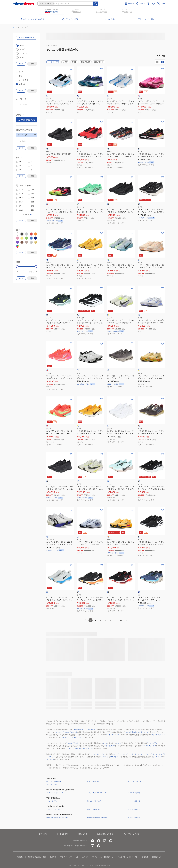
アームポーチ (104, 757)
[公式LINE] (99, 846)
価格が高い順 (99, 62)
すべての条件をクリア (27, 38)
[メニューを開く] (164, 4)
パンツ (119, 743)
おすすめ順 (53, 62)
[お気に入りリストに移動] (153, 4)
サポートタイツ (110, 746)
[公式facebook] (99, 841)
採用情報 (157, 857)
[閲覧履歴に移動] (148, 4)
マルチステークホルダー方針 (128, 857)
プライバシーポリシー (69, 857)
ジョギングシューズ (113, 735)
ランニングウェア (72, 743)
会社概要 (145, 857)
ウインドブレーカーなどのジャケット (81, 748)
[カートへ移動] (159, 4)
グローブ (148, 754)
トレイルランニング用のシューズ (71, 737)
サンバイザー (101, 754)
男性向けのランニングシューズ (84, 729)
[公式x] (93, 841)
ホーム (15, 27)
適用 (32, 64)
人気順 (65, 62)
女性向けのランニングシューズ (66, 732)
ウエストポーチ (116, 757)
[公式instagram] (105, 841)
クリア (21, 64)
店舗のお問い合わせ (105, 834)
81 (121, 620)
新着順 (74, 62)
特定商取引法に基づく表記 (37, 857)
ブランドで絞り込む (27, 120)
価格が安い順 (85, 62)
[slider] (17, 267)
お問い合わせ (82, 834)
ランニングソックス (149, 746)
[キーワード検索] (96, 4)
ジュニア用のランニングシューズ (137, 732)
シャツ (105, 743)
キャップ (92, 754)
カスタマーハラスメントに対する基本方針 (98, 857)
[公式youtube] (111, 841)
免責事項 (53, 857)
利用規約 (20, 857)
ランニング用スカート (155, 743)
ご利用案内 (43, 834)
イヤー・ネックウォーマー (135, 754)
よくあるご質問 (62, 834)
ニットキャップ (119, 754)
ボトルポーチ (158, 757)
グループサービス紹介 (131, 834)
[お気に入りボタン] (71, 69)
